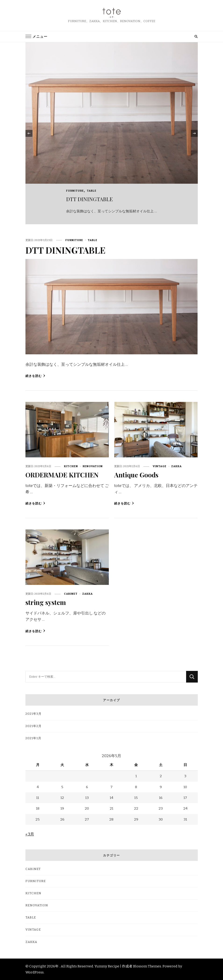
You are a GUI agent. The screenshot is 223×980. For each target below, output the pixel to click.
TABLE (92, 191)
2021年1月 (33, 738)
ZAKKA (176, 466)
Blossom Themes (147, 966)
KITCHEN (71, 466)
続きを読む (35, 376)
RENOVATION (93, 466)
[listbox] (112, 133)
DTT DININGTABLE (89, 199)
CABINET (71, 594)
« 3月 (30, 834)
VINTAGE (160, 466)
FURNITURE (75, 191)
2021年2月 (34, 726)
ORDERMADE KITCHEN (63, 475)
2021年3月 (34, 714)
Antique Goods (137, 475)
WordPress (35, 972)
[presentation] (29, 133)
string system (46, 602)
